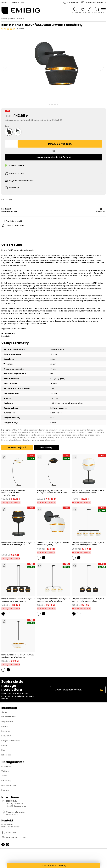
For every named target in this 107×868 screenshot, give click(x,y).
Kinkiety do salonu (60, 432)
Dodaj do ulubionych (15, 225)
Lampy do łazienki (9, 435)
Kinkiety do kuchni (95, 430)
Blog (3, 750)
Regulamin (6, 736)
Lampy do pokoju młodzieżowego (72, 437)
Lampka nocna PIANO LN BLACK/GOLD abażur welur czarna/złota (18, 544)
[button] (7, 144)
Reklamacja (7, 780)
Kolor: (7, 126)
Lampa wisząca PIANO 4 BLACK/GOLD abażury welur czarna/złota (18, 600)
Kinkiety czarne (29, 440)
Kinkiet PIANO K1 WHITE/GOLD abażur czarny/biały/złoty (53, 544)
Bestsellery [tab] (46, 447)
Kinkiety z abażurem (29, 430)
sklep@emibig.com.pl (96, 2)
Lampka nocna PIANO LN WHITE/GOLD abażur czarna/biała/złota (88, 492)
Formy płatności (9, 785)
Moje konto (6, 766)
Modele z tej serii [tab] (17, 447)
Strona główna (8, 19)
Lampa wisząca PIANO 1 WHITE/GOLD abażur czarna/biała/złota (18, 656)
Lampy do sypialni (77, 432)
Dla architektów (8, 717)
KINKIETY (21, 19)
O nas (4, 712)
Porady (5, 726)
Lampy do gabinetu (46, 435)
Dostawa (5, 790)
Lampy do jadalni (9, 432)
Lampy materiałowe (46, 440)
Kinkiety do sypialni (95, 432)
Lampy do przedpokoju (66, 435)
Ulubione (5, 771)
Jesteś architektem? (11, 2)
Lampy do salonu (43, 432)
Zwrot (4, 776)
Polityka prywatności (11, 741)
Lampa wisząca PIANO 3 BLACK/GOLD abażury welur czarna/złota (88, 600)
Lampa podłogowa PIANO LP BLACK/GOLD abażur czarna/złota (52, 492)
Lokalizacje (6, 755)
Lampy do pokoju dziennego (14, 437)
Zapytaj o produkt (14, 221)
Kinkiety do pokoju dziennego (42, 437)
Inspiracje (6, 731)
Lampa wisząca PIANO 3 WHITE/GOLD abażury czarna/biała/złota (53, 600)
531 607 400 (73, 2)
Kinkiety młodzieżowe (11, 440)
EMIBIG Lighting (9, 211)
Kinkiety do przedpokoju (89, 435)
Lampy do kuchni (78, 430)
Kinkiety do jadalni (26, 432)
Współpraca (7, 722)
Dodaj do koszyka (60, 144)
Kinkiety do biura (62, 430)
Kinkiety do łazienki (27, 435)
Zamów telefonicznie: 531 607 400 (53, 157)
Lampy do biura (46, 430)
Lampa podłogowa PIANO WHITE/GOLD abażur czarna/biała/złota (13, 493)
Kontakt (5, 745)
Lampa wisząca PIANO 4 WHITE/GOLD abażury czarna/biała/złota (88, 544)
